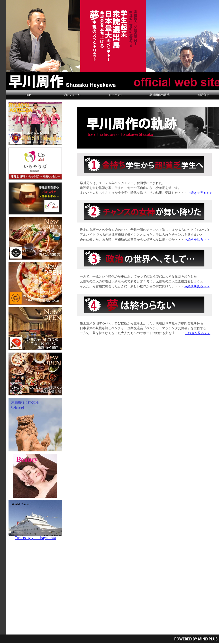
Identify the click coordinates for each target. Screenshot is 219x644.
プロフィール (72, 95)
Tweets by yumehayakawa (35, 538)
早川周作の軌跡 (159, 95)
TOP (28, 95)
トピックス (116, 95)
